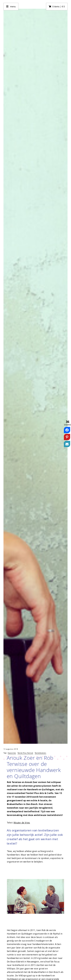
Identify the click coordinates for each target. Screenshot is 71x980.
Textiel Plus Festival (25, 753)
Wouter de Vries (22, 823)
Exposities (12, 753)
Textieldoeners (40, 753)
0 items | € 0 (59, 6)
